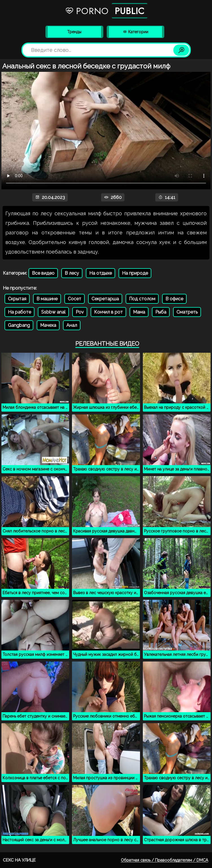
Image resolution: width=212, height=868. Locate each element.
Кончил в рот (108, 312)
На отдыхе (100, 273)
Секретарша (105, 299)
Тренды (74, 32)
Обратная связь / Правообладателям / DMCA (164, 860)
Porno (106, 11)
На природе (135, 273)
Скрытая (17, 299)
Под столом (142, 299)
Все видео (43, 273)
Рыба (161, 312)
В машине (47, 299)
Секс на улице (19, 860)
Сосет (75, 299)
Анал (72, 325)
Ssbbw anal (53, 312)
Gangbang (19, 325)
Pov (80, 312)
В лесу (72, 273)
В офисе (174, 299)
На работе (19, 312)
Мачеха (48, 325)
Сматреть (187, 312)
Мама (139, 312)
